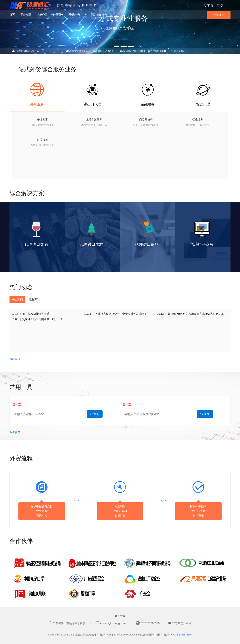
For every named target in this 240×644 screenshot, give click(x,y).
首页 (12, 15)
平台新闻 (17, 299)
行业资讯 (34, 299)
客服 (209, 5)
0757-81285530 (148, 623)
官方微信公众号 (180, 623)
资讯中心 (75, 15)
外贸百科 (58, 15)
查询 (95, 414)
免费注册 (219, 15)
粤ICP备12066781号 (181, 635)
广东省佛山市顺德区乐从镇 (67, 623)
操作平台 (100, 15)
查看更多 (15, 432)
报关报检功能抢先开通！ (28, 51)
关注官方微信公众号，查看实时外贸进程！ (92, 51)
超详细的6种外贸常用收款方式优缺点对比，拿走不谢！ (152, 51)
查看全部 (15, 359)
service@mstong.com (111, 623)
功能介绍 (42, 15)
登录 (220, 5)
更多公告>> (180, 51)
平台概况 (26, 15)
